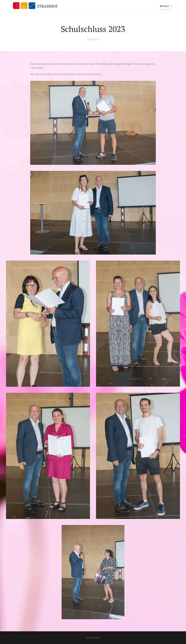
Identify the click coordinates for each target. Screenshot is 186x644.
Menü (164, 6)
